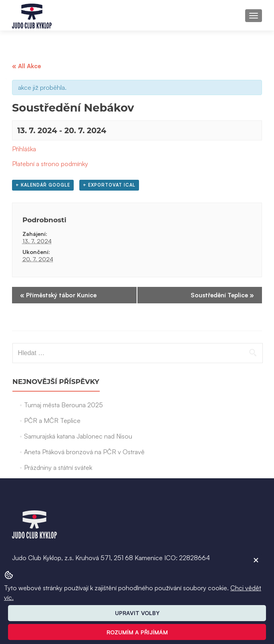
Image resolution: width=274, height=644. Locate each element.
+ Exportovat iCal (109, 185)
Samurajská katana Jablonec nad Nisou (78, 436)
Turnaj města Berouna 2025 (63, 405)
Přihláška (24, 149)
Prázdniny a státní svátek (58, 467)
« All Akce (26, 66)
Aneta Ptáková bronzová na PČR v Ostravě (84, 452)
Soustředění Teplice (222, 295)
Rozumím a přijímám (137, 632)
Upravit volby (137, 613)
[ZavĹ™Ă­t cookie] (256, 560)
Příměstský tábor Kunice (58, 295)
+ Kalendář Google (43, 185)
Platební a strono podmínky (50, 164)
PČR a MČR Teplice (52, 421)
